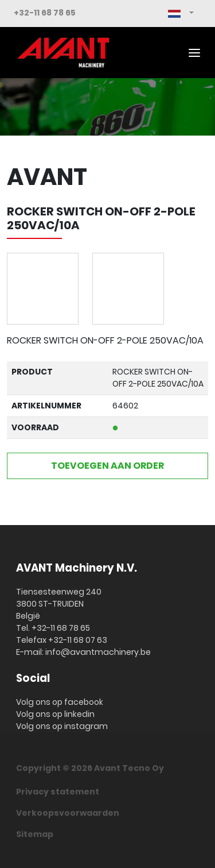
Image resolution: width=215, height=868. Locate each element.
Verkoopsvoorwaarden (68, 813)
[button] (181, 13)
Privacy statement (58, 792)
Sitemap (35, 834)
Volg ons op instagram (62, 726)
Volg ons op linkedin (55, 714)
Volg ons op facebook (60, 702)
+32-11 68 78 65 (45, 13)
